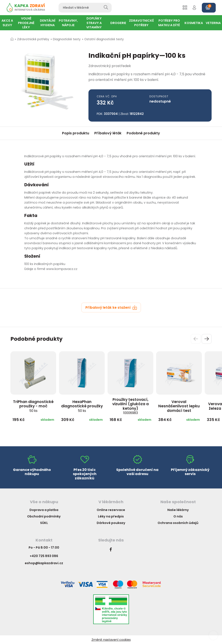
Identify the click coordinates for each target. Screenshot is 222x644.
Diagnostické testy (67, 39)
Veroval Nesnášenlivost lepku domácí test (179, 406)
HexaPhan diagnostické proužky (82, 406)
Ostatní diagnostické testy (104, 39)
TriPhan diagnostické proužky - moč (33, 406)
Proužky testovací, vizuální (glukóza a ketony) (131, 406)
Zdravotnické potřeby (33, 39)
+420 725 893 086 (44, 556)
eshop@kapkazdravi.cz (44, 563)
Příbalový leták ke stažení (111, 308)
